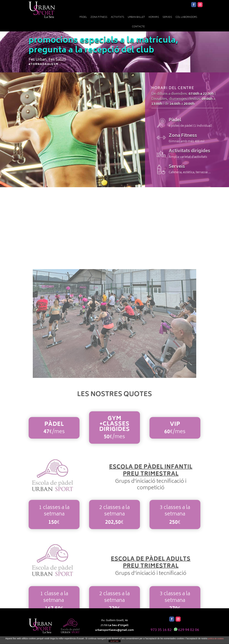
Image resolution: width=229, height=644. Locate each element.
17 (134, 371)
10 (115, 371)
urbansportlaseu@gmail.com (114, 630)
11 (117, 371)
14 (125, 371)
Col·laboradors (186, 17)
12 (120, 371)
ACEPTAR (114, 641)
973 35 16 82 (161, 630)
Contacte (138, 27)
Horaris (154, 17)
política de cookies (216, 639)
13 (123, 371)
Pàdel (83, 17)
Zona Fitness (99, 17)
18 (136, 371)
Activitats (118, 17)
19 (139, 371)
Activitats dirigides (198, 151)
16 (131, 371)
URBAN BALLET (136, 17)
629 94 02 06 (189, 630)
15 (128, 371)
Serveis (167, 17)
